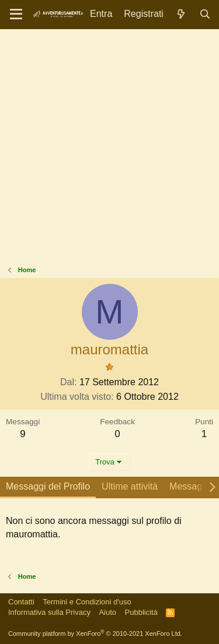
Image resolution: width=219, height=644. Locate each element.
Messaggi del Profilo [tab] (48, 486)
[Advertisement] (109, 150)
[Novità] (181, 14)
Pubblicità (141, 612)
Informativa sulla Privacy (49, 612)
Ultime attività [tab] (130, 486)
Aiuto (107, 612)
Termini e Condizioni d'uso (87, 602)
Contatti (21, 602)
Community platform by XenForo (95, 634)
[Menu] (16, 15)
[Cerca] (205, 14)
